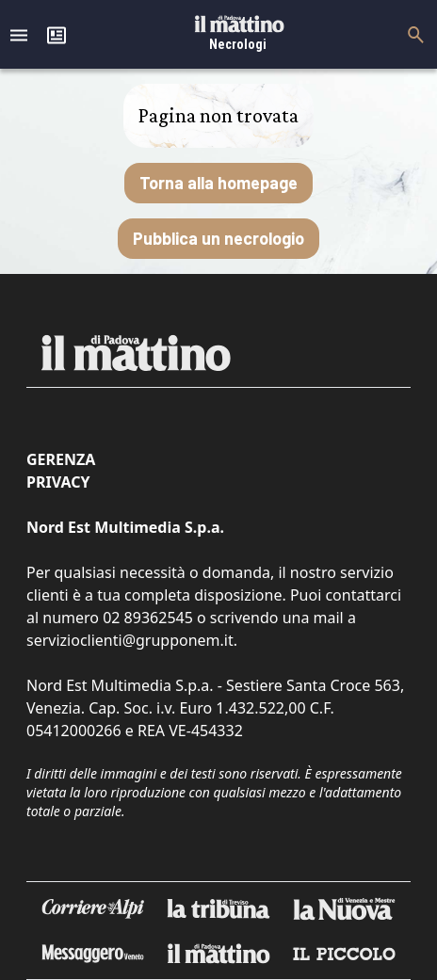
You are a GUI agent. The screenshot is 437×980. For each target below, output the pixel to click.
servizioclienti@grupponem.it (130, 640)
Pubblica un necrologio (218, 238)
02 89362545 (148, 618)
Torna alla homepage (218, 183)
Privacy (58, 482)
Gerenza (61, 459)
